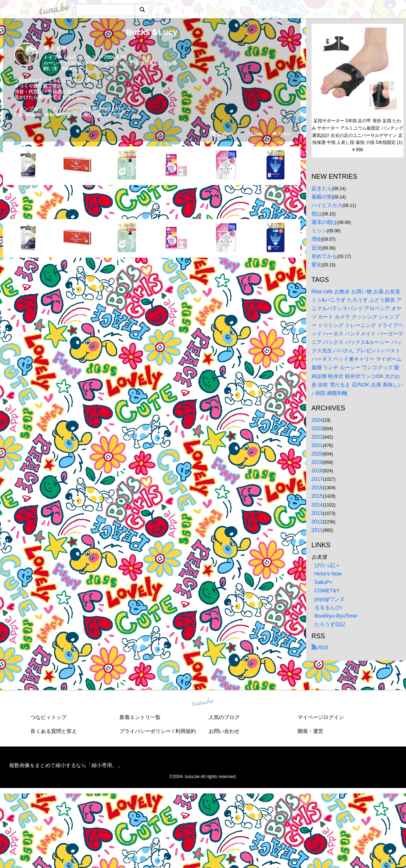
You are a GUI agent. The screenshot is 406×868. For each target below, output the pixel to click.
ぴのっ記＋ (327, 565)
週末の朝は (324, 222)
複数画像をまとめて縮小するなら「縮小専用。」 (66, 765)
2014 (317, 505)
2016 (317, 487)
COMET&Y (327, 591)
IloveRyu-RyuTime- (336, 616)
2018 (317, 471)
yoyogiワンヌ (330, 599)
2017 (317, 479)
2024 (317, 420)
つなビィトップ (48, 717)
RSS (320, 647)
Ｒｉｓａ (55, 48)
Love (253, 134)
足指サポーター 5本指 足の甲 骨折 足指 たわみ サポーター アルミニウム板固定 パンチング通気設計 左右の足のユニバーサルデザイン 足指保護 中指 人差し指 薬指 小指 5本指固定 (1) (358, 132)
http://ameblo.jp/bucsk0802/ (44, 114)
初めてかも (324, 256)
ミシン (319, 230)
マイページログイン (321, 717)
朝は (317, 214)
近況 (317, 248)
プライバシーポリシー (145, 731)
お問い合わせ (224, 731)
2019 (317, 462)
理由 (317, 239)
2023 (317, 428)
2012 (317, 522)
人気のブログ (224, 717)
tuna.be (203, 702)
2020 (317, 454)
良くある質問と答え (54, 731)
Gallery (222, 134)
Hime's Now (328, 574)
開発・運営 (310, 731)
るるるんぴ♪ (329, 607)
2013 (317, 513)
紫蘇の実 (322, 197)
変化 (317, 265)
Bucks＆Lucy (152, 32)
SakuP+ (324, 582)
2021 (317, 445)
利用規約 (186, 731)
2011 (317, 530)
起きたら (322, 188)
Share (281, 134)
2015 (317, 496)
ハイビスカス (327, 205)
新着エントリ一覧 (140, 717)
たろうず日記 (330, 624)
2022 (317, 437)
